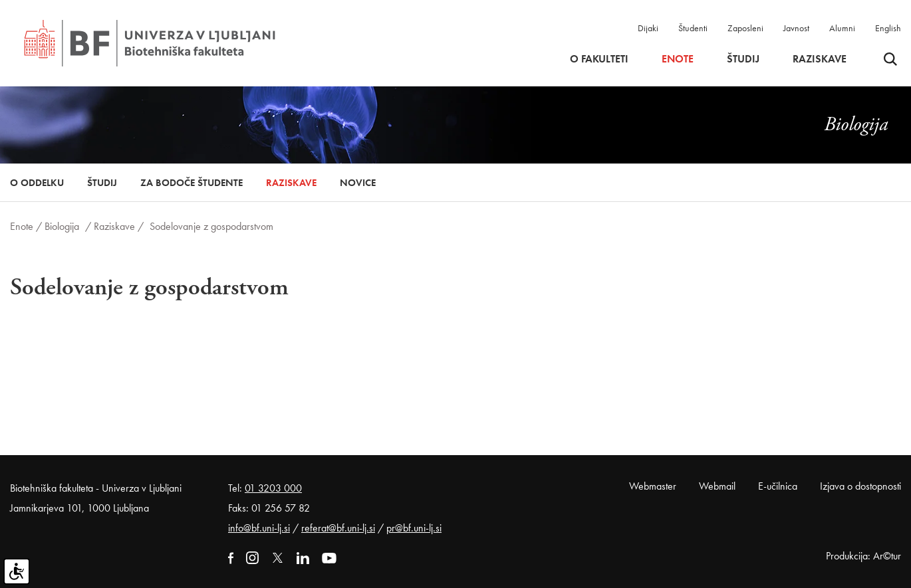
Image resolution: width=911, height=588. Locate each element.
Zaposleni (745, 28)
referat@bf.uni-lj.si (338, 528)
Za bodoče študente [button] (192, 183)
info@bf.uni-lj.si (259, 528)
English (888, 28)
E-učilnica (778, 486)
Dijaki (648, 28)
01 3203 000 (273, 488)
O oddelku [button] (37, 183)
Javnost (796, 28)
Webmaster (653, 486)
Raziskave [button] (820, 59)
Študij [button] (743, 59)
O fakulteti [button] (599, 59)
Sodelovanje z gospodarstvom (211, 226)
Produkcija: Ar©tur (863, 556)
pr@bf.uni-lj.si (414, 528)
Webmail (717, 486)
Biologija (62, 226)
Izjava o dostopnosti (860, 486)
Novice (358, 183)
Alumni (842, 28)
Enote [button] (678, 59)
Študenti (693, 28)
